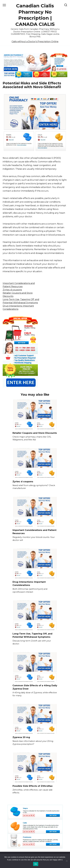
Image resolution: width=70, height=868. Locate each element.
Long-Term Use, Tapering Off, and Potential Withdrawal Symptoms (32, 635)
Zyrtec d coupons (12, 290)
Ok (36, 864)
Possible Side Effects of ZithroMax (33, 786)
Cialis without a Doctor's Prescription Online (35, 42)
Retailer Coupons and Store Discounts (35, 433)
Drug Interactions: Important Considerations (29, 584)
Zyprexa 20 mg (21, 737)
